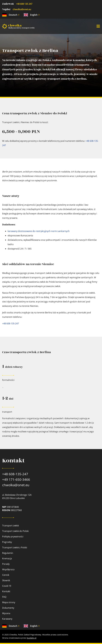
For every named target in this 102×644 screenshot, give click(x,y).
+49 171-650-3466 (16, 479)
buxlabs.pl (32, 638)
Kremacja (7, 558)
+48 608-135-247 (10, 324)
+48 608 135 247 (24, 4)
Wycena (6, 613)
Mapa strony (9, 602)
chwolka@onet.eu (22, 9)
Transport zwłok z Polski (15, 547)
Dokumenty (8, 608)
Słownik (6, 580)
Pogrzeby (7, 542)
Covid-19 (7, 586)
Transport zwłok (10, 526)
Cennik (6, 575)
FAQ (4, 597)
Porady (6, 564)
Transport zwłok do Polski (15, 531)
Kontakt (6, 591)
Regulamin (8, 553)
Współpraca (8, 569)
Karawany (7, 619)
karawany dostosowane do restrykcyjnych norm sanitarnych (39, 231)
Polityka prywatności (13, 537)
